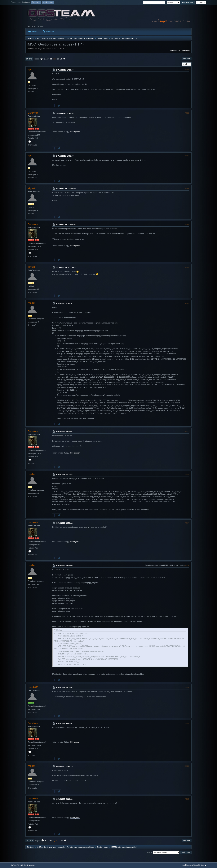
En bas (29, 59)
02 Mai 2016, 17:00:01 (64, 303)
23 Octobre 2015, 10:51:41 (66, 225)
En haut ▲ (203, 865)
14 (61, 59)
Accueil (33, 32)
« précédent (175, 51)
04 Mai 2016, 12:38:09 (64, 566)
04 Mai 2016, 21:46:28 (64, 766)
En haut (30, 841)
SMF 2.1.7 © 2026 (17, 865)
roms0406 (33, 687)
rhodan (32, 303)
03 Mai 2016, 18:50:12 (64, 523)
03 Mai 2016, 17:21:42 (64, 475)
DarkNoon (33, 113)
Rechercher (49, 32)
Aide (183, 865)
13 (58, 59)
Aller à (149, 852)
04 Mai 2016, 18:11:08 (64, 688)
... (46, 59)
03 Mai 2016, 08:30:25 (64, 432)
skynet (31, 188)
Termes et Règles (192, 865)
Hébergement (75, 132)
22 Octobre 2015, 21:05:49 (66, 189)
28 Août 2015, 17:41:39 (65, 113)
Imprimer (186, 59)
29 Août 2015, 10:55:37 (65, 156)
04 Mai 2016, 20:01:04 (64, 723)
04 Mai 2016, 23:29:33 (64, 799)
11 (51, 59)
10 (49, 59)
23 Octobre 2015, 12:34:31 (66, 267)
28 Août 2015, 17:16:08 (65, 70)
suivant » (186, 51)
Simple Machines (30, 865)
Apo (30, 69)
